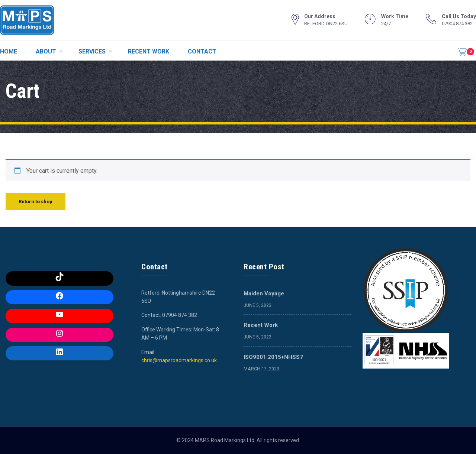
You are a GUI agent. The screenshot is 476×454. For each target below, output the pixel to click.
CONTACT (202, 51)
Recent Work (261, 325)
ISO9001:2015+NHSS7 (273, 357)
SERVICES (92, 51)
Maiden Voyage (264, 294)
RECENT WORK (149, 51)
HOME (9, 51)
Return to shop (36, 202)
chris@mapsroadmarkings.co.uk (179, 360)
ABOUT (46, 51)
